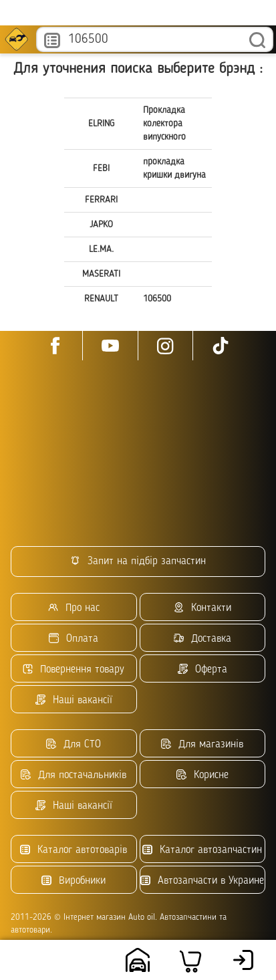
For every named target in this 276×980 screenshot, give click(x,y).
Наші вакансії (74, 700)
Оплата (74, 639)
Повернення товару (74, 669)
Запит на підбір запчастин (138, 561)
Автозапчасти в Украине (202, 881)
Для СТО (74, 744)
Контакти (202, 608)
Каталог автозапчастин (202, 850)
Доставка (202, 639)
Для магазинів (202, 744)
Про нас (74, 608)
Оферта (202, 669)
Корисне (202, 775)
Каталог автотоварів (74, 850)
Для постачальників (74, 775)
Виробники (74, 881)
